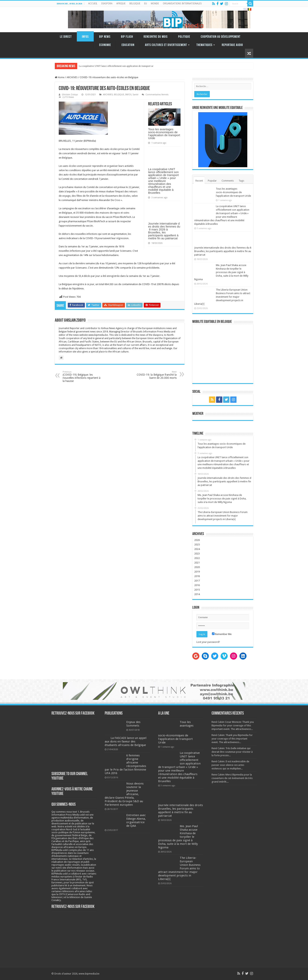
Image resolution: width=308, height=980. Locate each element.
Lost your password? (208, 642)
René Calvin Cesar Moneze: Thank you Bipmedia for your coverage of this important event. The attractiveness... (233, 725)
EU (146, 4)
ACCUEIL (93, 4)
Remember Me (222, 634)
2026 (197, 540)
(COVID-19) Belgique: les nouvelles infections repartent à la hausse (83, 377)
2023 (197, 554)
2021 (197, 563)
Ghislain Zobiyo (70, 95)
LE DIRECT (66, 37)
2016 (197, 585)
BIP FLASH (127, 37)
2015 (197, 590)
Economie (105, 45)
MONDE (155, 4)
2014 (197, 594)
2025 (197, 545)
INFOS (85, 37)
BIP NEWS (105, 37)
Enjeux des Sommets (133, 724)
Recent (199, 181)
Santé (135, 95)
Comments (228, 181)
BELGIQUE (135, 4)
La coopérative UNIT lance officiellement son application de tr (111, 66)
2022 (197, 558)
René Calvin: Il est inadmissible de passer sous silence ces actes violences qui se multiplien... (230, 765)
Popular (212, 181)
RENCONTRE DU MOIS (156, 37)
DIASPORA (107, 4)
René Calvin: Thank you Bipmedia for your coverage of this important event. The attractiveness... (232, 739)
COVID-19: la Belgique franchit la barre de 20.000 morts (156, 375)
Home (60, 77)
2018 (197, 576)
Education (128, 45)
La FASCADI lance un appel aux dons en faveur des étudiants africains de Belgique (126, 741)
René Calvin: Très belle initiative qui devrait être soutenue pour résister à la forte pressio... (232, 752)
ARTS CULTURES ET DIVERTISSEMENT (166, 45)
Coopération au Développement (221, 37)
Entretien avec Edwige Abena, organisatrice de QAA (136, 820)
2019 (197, 572)
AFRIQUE (121, 4)
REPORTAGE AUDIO (232, 45)
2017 (197, 581)
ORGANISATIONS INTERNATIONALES (182, 4)
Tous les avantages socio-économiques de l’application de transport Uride (164, 134)
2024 (197, 549)
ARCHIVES (72, 77)
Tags (241, 181)
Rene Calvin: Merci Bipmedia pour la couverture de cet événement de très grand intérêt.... (232, 778)
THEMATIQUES (204, 45)
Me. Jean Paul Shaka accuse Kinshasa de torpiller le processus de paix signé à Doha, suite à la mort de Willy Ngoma (221, 272)
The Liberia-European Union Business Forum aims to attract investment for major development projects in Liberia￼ (222, 297)
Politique (184, 37)
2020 (197, 567)
